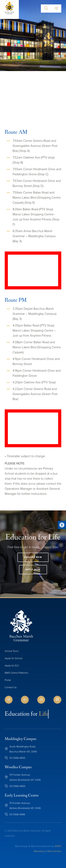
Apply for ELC (12, 666)
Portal (8, 680)
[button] (46, 9)
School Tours (12, 651)
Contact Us (11, 687)
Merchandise (54, 851)
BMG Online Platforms (16, 673)
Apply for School (14, 658)
